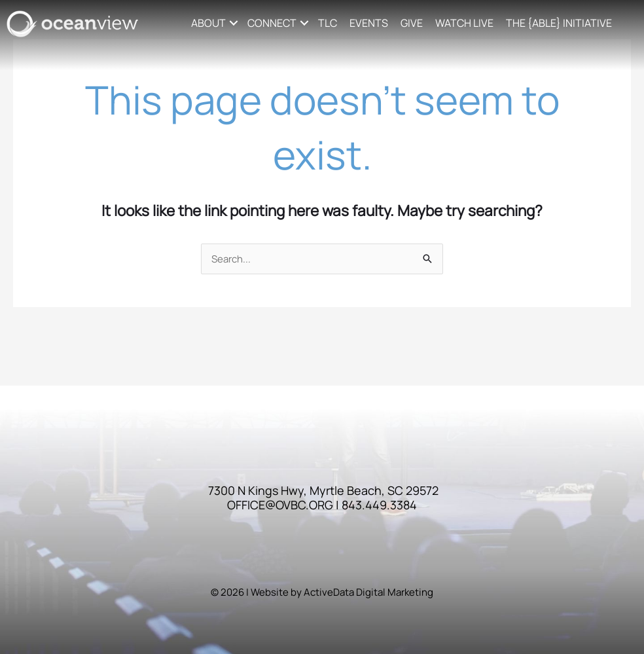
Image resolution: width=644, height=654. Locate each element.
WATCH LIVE (464, 23)
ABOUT (208, 23)
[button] (233, 23)
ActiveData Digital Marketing (368, 592)
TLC (328, 23)
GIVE (412, 23)
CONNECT (272, 23)
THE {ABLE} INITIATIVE (559, 23)
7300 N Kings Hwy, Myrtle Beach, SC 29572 (323, 490)
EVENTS (369, 23)
